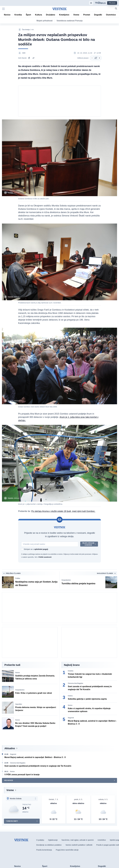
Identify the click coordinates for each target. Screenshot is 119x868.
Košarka (71, 671)
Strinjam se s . (36, 549)
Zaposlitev (19, 704)
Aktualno (10, 749)
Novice (18, 673)
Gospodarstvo (66, 580)
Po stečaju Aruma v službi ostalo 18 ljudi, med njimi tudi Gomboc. (63, 511)
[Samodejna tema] (91, 3)
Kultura (70, 696)
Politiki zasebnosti (45, 557)
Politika (18, 579)
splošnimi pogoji (41, 549)
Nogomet (71, 718)
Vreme (10, 790)
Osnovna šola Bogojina (75, 684)
